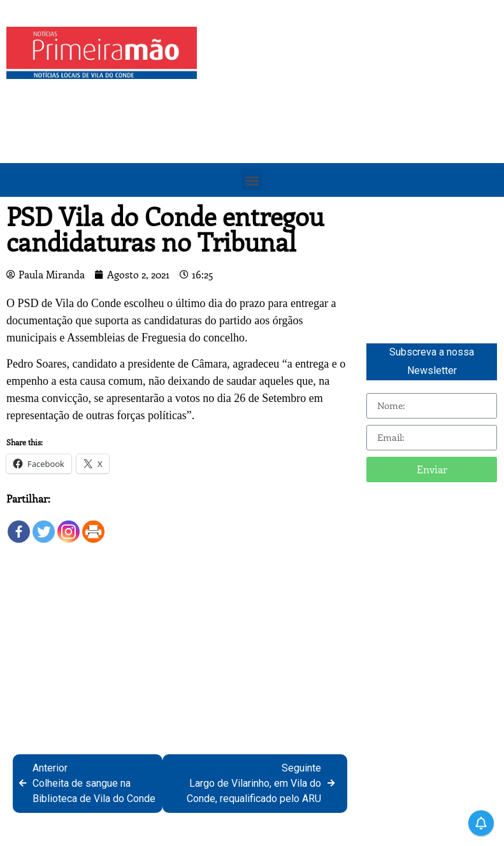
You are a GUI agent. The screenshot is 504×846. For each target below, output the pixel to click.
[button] (252, 180)
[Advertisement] (354, 116)
